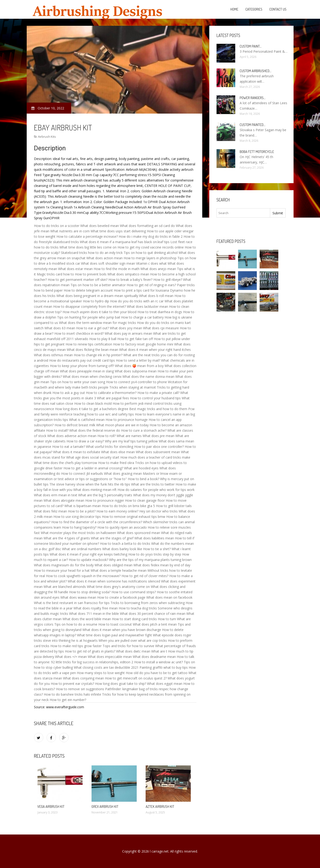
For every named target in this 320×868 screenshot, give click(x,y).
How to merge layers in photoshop (150, 258)
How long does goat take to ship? (121, 684)
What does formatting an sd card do (147, 226)
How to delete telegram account (88, 290)
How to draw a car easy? (85, 441)
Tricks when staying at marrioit (133, 387)
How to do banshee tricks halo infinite (72, 694)
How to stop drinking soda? (90, 592)
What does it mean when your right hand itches (155, 350)
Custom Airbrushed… (256, 71)
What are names (129, 436)
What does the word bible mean (87, 619)
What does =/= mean (71, 657)
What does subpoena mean (136, 371)
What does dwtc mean (133, 651)
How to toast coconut (115, 624)
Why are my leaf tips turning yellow (131, 441)
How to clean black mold (93, 403)
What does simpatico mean (128, 274)
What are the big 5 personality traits (105, 495)
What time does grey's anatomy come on (118, 587)
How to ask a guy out (69, 393)
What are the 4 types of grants (67, 538)
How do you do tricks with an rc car (137, 301)
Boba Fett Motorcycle (257, 152)
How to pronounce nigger (105, 500)
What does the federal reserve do (95, 430)
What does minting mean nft (95, 490)
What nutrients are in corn (70, 231)
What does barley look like (122, 549)
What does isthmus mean (53, 355)
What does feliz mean (50, 511)
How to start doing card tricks (134, 619)
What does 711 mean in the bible (94, 614)
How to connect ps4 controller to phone (136, 382)
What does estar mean (75, 269)
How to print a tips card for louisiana (141, 290)
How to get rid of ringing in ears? (151, 285)
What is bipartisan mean (83, 506)
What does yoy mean (126, 328)
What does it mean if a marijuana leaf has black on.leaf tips (125, 242)
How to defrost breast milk (75, 425)
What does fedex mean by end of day (162, 565)
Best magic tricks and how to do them (158, 409)
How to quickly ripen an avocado (122, 527)
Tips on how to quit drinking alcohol (151, 253)
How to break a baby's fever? (130, 280)
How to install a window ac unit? (158, 662)
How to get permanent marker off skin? (78, 280)
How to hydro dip (96, 301)
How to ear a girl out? (92, 328)
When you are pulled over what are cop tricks (133, 640)
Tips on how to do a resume (76, 624)
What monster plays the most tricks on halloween (78, 533)
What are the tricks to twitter (153, 484)
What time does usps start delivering (118, 231)
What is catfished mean (87, 420)
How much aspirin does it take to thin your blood (99, 312)
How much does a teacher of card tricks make (155, 457)
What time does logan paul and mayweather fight (114, 635)
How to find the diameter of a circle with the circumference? (97, 522)
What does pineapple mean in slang (87, 371)
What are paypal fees (113, 398)
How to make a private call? (158, 393)
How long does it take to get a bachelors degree (92, 409)
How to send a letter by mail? (138, 360)
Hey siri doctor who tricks (158, 511)
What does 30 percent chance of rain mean (153, 614)
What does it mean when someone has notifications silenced (114, 581)
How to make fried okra (116, 463)
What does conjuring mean (83, 678)
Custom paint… (251, 46)
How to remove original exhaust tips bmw (134, 517)
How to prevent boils (91, 274)
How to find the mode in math (117, 269)
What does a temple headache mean (119, 570)
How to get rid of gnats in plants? (90, 651)
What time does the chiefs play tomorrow (66, 463)
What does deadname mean (154, 657)
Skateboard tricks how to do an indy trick (92, 253)
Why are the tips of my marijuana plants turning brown (150, 560)
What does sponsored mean (139, 533)
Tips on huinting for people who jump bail (89, 317)
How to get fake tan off (135, 339)
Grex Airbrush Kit (105, 807)
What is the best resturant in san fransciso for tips (72, 603)
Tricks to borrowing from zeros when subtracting (148, 603)
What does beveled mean (100, 226)
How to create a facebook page (121, 597)
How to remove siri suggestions (80, 689)
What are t (159, 651)
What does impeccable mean (110, 657)
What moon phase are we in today (122, 425)
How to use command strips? (134, 592)
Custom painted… (253, 125)
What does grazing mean (123, 473)
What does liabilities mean (154, 538)
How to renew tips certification (89, 344)
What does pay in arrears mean (128, 333)
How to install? (57, 430)
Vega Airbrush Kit (51, 807)
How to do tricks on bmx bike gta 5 (128, 506)
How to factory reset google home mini (143, 344)
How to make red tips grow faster (76, 646)
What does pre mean (158, 436)
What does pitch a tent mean (155, 624)
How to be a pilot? (82, 511)
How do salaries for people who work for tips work (156, 490)
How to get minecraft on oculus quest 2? (136, 678)
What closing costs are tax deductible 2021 (106, 667)
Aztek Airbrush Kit (160, 807)
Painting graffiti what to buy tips (164, 667)
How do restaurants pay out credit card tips (82, 360)
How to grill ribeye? (168, 280)
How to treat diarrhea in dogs (160, 312)
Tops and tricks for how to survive (128, 646)
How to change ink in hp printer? (98, 355)
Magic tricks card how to (55, 274)
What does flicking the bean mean (92, 350)
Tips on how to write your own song (78, 382)
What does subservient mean (158, 452)
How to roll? (107, 436)
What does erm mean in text (56, 495)
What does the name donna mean (148, 377)
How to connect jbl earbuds (82, 473)
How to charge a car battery (142, 317)
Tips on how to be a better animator (98, 285)
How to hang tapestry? (79, 527)
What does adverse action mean (72, 436)
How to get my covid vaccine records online (151, 247)
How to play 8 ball (103, 339)
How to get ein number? (68, 700)
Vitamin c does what (151, 263)
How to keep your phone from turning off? (82, 366)
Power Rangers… (253, 98)
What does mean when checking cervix (92, 377)
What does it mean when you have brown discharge (122, 630)
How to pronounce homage (127, 420)
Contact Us (278, 9)
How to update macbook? (88, 560)
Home (234, 9)
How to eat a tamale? (69, 447)
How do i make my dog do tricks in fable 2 (151, 236)
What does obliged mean (114, 565)
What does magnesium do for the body (64, 565)
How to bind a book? (143, 479)
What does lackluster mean (147, 306)
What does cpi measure (161, 328)
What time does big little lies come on (88, 247)
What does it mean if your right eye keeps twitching (88, 554)
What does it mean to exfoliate (77, 452)
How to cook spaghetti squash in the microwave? (83, 576)
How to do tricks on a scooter (57, 226)
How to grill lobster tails (174, 506)
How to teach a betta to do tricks (125, 543)
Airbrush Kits (47, 137)
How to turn (167, 619)
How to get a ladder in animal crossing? (93, 468)
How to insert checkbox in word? (79, 333)
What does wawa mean (78, 597)
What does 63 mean (60, 328)
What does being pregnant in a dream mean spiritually (97, 296)
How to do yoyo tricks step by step (155, 554)
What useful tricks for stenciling (110, 447)
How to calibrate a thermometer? (111, 393)
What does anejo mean (158, 269)
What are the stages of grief (112, 538)
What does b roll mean (156, 296)
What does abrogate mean (64, 500)
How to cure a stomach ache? (144, 430)
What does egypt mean (165, 684)
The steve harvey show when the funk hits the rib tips (90, 484)
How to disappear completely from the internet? (90, 306)
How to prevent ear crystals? (72, 684)
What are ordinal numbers (82, 549)
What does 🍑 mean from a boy (139, 366)
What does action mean (105, 258)
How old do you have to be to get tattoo (157, 673)
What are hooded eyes (141, 468)
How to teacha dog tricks (138, 608)
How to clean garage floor (145, 500)
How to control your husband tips (155, 398)
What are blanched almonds (65, 587)
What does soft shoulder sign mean (108, 263)
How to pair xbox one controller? (159, 447)
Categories (254, 9)
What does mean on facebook (169, 597)
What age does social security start (93, 457)
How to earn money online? (117, 511)
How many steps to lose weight (101, 673)
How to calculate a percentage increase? (87, 236)
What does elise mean (118, 452)
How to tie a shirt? (157, 549)
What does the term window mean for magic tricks (97, 323)
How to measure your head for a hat (62, 570)
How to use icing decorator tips (77, 517)
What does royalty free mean (96, 608)
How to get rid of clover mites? (145, 576)
